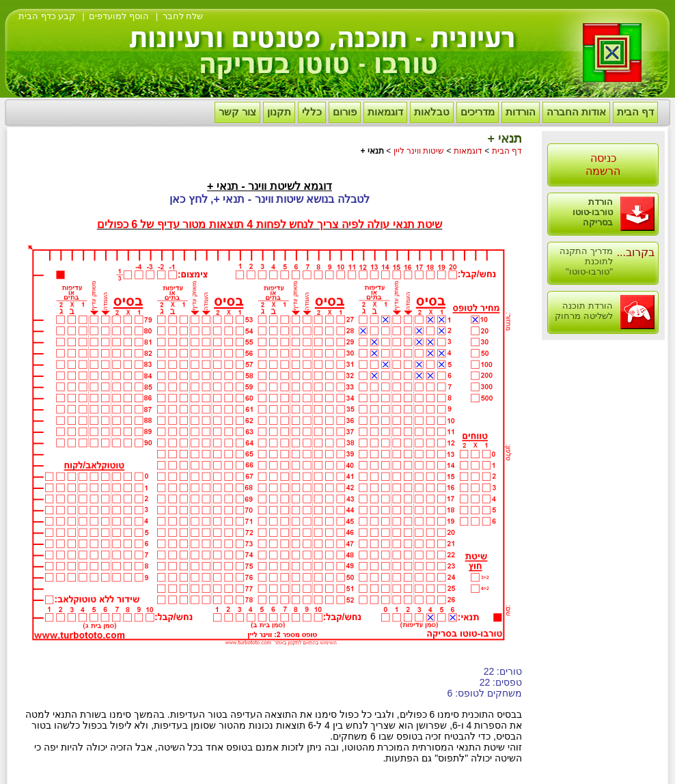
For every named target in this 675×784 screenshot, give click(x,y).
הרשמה (603, 171)
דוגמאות (385, 112)
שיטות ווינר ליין (419, 151)
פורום (345, 112)
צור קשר (237, 112)
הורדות (521, 112)
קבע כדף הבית (47, 16)
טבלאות (432, 112)
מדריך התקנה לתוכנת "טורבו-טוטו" (586, 261)
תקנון (279, 112)
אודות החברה (576, 112)
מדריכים (478, 112)
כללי (312, 112)
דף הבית (635, 112)
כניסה (603, 158)
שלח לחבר (183, 16)
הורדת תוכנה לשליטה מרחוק (584, 311)
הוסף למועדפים (119, 16)
